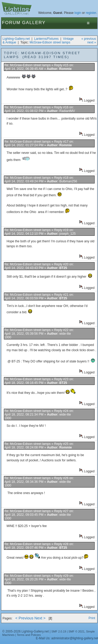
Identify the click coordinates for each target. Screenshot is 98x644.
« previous (89, 39)
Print (92, 618)
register (91, 13)
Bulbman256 (68, 181)
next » (92, 42)
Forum (11, 23)
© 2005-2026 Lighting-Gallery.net (26, 631)
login (78, 13)
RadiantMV (67, 111)
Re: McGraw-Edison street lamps (27, 65)
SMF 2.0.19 (59, 631)
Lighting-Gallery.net (16, 39)
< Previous (24, 618)
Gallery (34, 23)
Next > (40, 618)
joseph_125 (67, 234)
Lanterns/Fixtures (46, 39)
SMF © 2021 (77, 631)
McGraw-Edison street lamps (50, 42)
